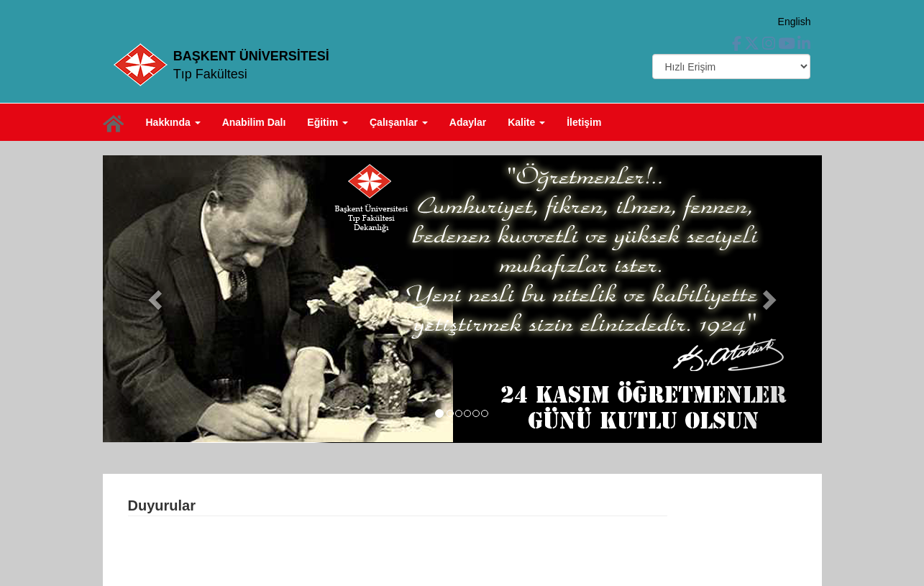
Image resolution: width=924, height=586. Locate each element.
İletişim (584, 122)
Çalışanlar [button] (399, 122)
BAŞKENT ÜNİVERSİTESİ (251, 56)
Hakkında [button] (173, 122)
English (795, 22)
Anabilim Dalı (254, 122)
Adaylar (468, 122)
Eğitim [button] (328, 122)
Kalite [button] (526, 122)
